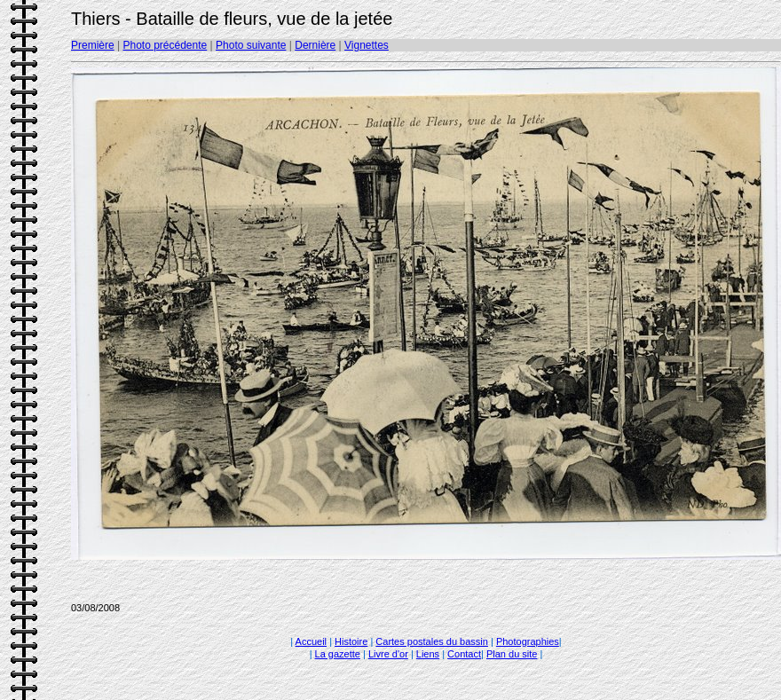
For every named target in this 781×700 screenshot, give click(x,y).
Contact (464, 654)
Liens (428, 654)
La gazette (338, 654)
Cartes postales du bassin (432, 641)
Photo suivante (251, 45)
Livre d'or (388, 654)
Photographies (528, 641)
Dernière (315, 45)
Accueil (311, 641)
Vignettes (367, 45)
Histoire (351, 641)
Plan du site (512, 654)
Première (93, 45)
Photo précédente (165, 45)
